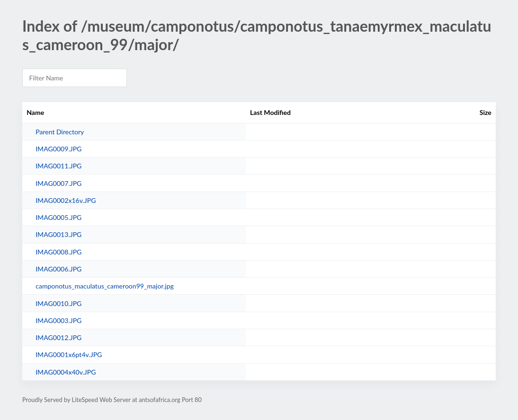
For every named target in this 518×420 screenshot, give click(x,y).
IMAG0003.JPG (58, 320)
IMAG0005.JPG (58, 217)
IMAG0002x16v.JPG (66, 200)
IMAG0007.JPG (58, 183)
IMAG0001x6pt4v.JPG (69, 354)
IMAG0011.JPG (58, 166)
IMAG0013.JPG (58, 234)
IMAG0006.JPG (58, 269)
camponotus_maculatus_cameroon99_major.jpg (105, 286)
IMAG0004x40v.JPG (66, 372)
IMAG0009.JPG (58, 149)
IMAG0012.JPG (58, 337)
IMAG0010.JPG (58, 303)
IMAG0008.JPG (58, 252)
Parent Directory (60, 132)
